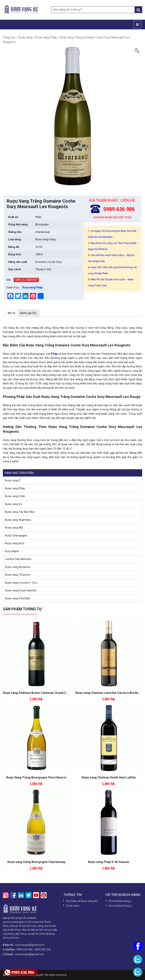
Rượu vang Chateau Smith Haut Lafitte (109, 777)
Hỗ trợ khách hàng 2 (120, 906)
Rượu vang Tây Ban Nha (20, 512)
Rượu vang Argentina (18, 520)
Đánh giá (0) (28, 313)
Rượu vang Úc (13, 504)
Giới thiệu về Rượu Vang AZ (82, 901)
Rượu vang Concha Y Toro (21, 583)
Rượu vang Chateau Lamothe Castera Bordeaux (109, 693)
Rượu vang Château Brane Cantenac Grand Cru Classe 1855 (45, 693)
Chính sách (73, 906)
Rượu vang (25, 37)
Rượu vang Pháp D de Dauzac (109, 862)
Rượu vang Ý (13, 480)
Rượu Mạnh (12, 551)
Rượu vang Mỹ (14, 528)
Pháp (54, 354)
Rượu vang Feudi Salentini (21, 590)
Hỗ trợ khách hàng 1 (120, 901)
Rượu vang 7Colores (18, 575)
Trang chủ (9, 37)
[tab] (11, 313)
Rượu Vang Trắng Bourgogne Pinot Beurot (36, 777)
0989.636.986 (19, 972)
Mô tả (11, 313)
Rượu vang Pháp (46, 37)
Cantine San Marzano (18, 559)
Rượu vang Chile (15, 496)
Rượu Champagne (16, 536)
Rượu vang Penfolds (17, 598)
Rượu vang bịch (15, 543)
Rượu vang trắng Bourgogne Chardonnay (36, 862)
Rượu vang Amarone (18, 567)
